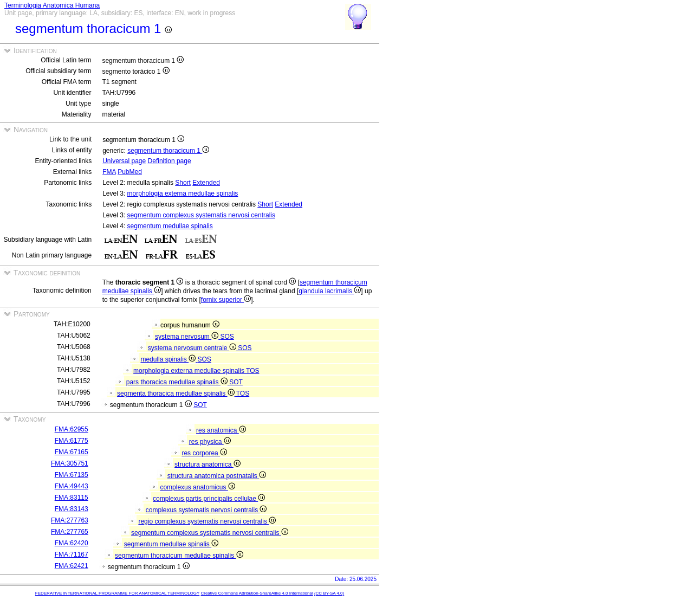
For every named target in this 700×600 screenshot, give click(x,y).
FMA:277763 (70, 520)
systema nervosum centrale (193, 348)
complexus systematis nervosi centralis (206, 510)
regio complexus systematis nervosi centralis (207, 521)
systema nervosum (187, 337)
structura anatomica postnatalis (217, 476)
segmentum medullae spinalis (170, 226)
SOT (236, 382)
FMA (109, 172)
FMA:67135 (72, 475)
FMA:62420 (72, 543)
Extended (206, 183)
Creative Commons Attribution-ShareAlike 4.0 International (257, 593)
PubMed (130, 172)
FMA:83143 (72, 509)
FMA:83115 (72, 498)
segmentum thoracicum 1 (168, 151)
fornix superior (226, 300)
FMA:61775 (72, 441)
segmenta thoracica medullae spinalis (177, 393)
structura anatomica (208, 464)
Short (183, 183)
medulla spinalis (169, 359)
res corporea (204, 453)
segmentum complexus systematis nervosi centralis (201, 215)
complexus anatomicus (197, 487)
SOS (227, 337)
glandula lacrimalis (330, 291)
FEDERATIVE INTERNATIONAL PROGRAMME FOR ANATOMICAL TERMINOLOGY (117, 593)
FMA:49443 (72, 486)
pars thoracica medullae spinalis (178, 382)
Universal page (124, 161)
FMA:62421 (72, 566)
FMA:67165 (72, 452)
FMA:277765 (70, 532)
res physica (210, 442)
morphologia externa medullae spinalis (183, 193)
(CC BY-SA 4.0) (329, 593)
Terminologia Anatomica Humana (52, 5)
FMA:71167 (72, 554)
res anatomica (221, 430)
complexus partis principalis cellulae (209, 499)
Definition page (170, 161)
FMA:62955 (72, 429)
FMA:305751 (70, 463)
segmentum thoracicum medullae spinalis (179, 556)
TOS (252, 371)
